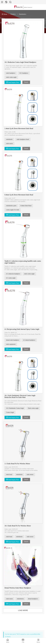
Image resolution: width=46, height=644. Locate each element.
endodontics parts (12, 206)
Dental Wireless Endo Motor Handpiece (18, 588)
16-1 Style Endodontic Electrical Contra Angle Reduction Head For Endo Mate (21, 396)
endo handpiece (11, 73)
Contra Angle (11, 412)
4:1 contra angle (12, 278)
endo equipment (12, 344)
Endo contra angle (34, 408)
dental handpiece (34, 599)
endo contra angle (12, 77)
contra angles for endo (13, 210)
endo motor (10, 144)
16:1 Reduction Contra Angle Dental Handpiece (21, 62)
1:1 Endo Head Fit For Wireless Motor (18, 464)
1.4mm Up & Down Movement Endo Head (20, 128)
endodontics (21, 599)
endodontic (10, 139)
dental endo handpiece (13, 340)
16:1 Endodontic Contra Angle (16, 408)
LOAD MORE (24, 610)
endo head (10, 475)
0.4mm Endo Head (27, 206)
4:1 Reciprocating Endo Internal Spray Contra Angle (23, 329)
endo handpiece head (23, 139)
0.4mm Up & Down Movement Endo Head (20, 195)
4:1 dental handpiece (30, 340)
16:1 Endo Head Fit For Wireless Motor (18, 526)
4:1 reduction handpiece (14, 274)
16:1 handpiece (24, 73)
